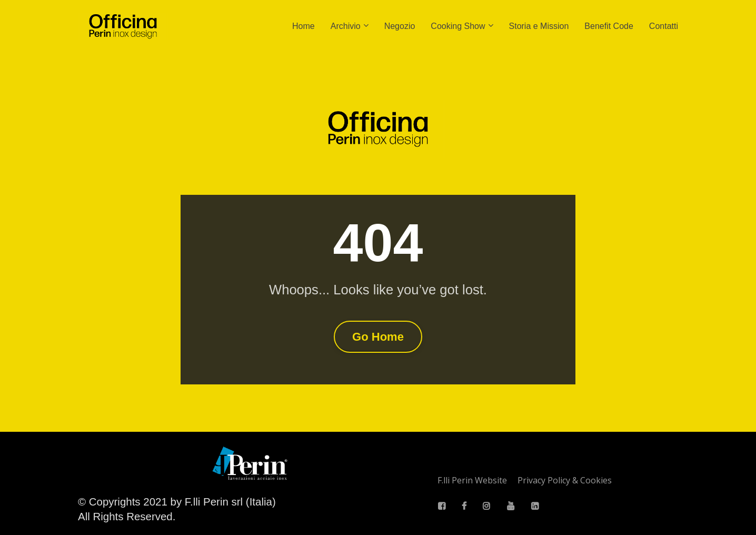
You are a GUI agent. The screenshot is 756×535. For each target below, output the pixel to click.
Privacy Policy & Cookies (565, 481)
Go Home (378, 337)
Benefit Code (609, 26)
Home (304, 26)
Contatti (664, 26)
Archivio (346, 26)
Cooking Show (458, 26)
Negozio (400, 26)
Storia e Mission (539, 26)
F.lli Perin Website (472, 481)
